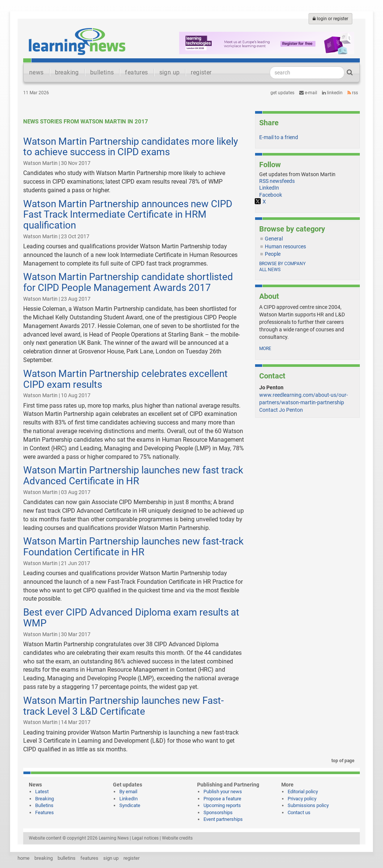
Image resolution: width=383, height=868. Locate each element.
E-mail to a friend (279, 137)
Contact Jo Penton (281, 410)
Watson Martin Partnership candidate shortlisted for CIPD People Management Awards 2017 (128, 282)
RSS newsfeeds (277, 181)
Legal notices (145, 838)
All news (270, 270)
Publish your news (223, 792)
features (136, 72)
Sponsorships (218, 812)
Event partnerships (223, 819)
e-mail (308, 93)
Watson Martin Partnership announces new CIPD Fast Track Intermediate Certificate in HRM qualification (128, 214)
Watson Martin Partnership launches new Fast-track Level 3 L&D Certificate (123, 706)
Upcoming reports (222, 805)
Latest (42, 792)
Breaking (45, 799)
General (274, 239)
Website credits (177, 838)
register (201, 72)
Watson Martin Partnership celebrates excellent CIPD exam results (125, 379)
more (265, 349)
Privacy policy (302, 799)
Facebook (271, 195)
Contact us (299, 812)
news (36, 72)
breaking (67, 72)
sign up (170, 72)
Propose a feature (222, 799)
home (24, 858)
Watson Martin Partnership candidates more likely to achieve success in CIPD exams (131, 147)
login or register (330, 19)
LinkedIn (332, 93)
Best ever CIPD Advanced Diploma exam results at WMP (131, 618)
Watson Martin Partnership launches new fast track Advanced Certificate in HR (133, 476)
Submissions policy (308, 805)
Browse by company (282, 264)
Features (45, 812)
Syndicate (130, 805)
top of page (341, 761)
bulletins (102, 72)
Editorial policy (303, 792)
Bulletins (44, 805)
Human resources (285, 246)
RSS (353, 93)
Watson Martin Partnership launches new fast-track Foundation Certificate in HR (133, 547)
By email (128, 792)
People (273, 254)
